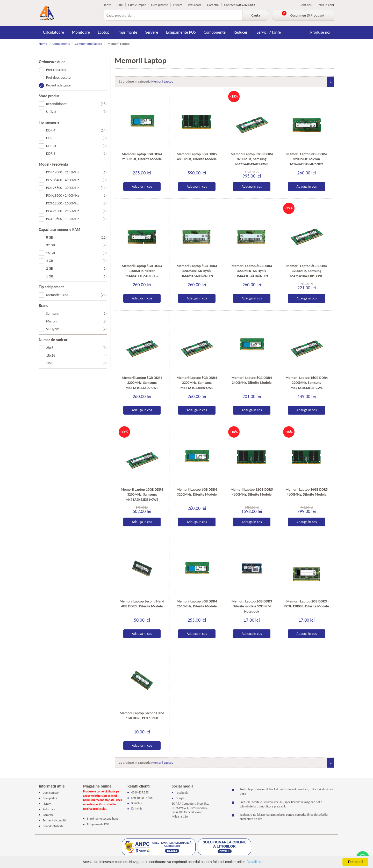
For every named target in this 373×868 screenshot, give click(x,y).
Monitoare (81, 32)
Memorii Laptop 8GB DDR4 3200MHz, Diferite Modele (197, 492)
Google (180, 798)
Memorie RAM (76, 295)
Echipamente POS (181, 32)
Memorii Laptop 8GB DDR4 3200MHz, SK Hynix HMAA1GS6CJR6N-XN (252, 271)
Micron (76, 321)
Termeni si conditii (54, 820)
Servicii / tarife (269, 32)
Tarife (107, 5)
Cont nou (306, 5)
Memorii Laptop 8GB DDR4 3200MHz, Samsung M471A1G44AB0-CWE (142, 383)
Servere (152, 32)
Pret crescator (56, 70)
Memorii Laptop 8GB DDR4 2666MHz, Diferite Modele (197, 604)
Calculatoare (53, 32)
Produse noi (320, 32)
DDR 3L (76, 146)
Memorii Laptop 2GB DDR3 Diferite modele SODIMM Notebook (252, 606)
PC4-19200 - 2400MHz (76, 196)
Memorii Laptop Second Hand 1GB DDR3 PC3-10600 (142, 716)
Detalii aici (255, 862)
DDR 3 (76, 154)
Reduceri (241, 32)
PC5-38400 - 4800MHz (76, 180)
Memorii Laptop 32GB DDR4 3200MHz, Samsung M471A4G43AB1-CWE (252, 159)
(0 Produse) (307, 15)
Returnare (195, 5)
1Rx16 (76, 356)
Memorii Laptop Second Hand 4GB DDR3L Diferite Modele (142, 604)
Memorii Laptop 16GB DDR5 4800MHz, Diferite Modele (307, 492)
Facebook (182, 792)
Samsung (76, 314)
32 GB (76, 245)
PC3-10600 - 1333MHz (76, 219)
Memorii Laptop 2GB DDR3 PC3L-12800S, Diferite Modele (307, 604)
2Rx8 (76, 348)
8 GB (76, 238)
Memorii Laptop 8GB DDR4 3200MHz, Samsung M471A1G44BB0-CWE (197, 383)
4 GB (76, 261)
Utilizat (76, 112)
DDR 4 (76, 130)
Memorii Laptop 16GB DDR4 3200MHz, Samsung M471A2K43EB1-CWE (307, 383)
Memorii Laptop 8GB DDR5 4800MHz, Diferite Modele (197, 157)
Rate (120, 5)
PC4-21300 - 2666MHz (76, 211)
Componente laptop (88, 44)
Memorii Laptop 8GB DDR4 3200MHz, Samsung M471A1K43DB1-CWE (307, 271)
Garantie (213, 5)
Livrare (178, 5)
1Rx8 (76, 363)
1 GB (76, 276)
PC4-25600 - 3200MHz (76, 188)
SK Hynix (76, 329)
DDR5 (76, 138)
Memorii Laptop (162, 81)
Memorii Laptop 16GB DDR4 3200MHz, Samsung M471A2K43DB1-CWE (142, 495)
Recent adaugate (58, 85)
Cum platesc (159, 5)
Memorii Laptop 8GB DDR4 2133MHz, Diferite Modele (142, 157)
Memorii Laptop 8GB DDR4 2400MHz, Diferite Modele (252, 380)
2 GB (76, 269)
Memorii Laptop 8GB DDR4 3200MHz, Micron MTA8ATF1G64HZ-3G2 (142, 271)
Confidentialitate (53, 826)
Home (43, 44)
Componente (215, 32)
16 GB (76, 253)
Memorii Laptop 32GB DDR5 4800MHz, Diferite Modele (252, 492)
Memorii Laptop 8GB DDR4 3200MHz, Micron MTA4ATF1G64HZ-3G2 (307, 159)
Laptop (104, 32)
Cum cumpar (137, 5)
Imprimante (127, 32)
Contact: (230, 5)
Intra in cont (326, 5)
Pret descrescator (59, 78)
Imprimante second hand (103, 819)
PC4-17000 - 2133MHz (76, 172)
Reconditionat (76, 104)
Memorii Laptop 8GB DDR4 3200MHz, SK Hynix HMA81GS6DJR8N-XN (197, 271)
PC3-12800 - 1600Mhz (76, 203)
